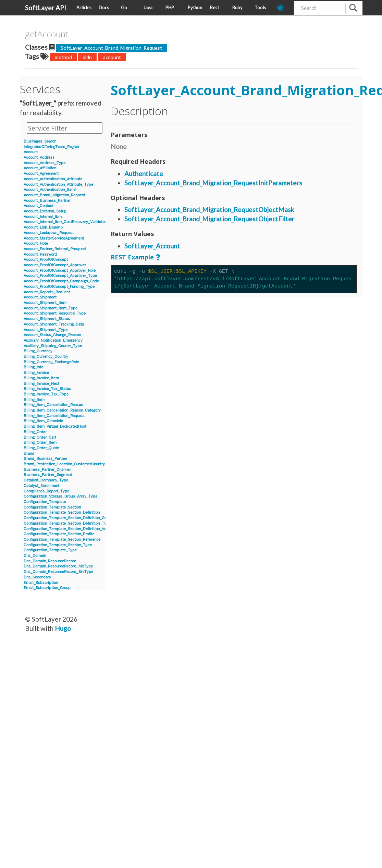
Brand (29, 454)
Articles (84, 8)
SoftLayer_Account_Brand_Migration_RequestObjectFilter (209, 219)
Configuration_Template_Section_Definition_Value (67, 529)
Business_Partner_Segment (48, 475)
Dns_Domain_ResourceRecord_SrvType (58, 572)
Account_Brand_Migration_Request (54, 195)
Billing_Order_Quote (41, 448)
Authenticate (144, 174)
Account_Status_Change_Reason (52, 335)
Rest (214, 8)
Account (31, 152)
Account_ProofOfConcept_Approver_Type (60, 276)
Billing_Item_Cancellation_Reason (53, 405)
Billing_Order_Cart (40, 437)
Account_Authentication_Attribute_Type (58, 185)
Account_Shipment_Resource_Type (55, 313)
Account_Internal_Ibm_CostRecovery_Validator (65, 222)
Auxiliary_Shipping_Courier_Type (53, 346)
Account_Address (39, 157)
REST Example (132, 257)
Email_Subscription (41, 583)
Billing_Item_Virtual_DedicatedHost (55, 426)
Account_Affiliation (40, 168)
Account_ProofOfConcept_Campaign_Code (61, 281)
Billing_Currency (38, 351)
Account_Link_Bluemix (44, 227)
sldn (87, 57)
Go (124, 8)
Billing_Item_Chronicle (43, 421)
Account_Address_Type (45, 163)
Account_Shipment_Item (45, 303)
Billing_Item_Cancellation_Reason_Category (62, 410)
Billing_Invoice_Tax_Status (47, 389)
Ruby (237, 8)
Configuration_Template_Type (50, 550)
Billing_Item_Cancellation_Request (54, 416)
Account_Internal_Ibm (43, 217)
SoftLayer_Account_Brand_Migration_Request (111, 48)
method (63, 57)
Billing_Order (35, 432)
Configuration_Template (45, 502)
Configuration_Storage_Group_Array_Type (60, 496)
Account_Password (40, 254)
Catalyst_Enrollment (41, 486)
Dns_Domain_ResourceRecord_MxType (58, 566)
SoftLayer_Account (152, 246)
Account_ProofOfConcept (46, 260)
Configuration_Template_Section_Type (58, 545)
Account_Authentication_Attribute (53, 179)
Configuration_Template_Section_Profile (59, 534)
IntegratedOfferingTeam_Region (51, 147)
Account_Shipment (40, 297)
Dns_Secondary (37, 577)
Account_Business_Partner (47, 201)
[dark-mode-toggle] (283, 8)
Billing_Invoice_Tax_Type (46, 394)
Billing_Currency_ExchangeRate (51, 362)
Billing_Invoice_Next (41, 384)
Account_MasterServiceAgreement (54, 238)
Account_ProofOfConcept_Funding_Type (59, 287)
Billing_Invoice (36, 373)
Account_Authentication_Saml (50, 190)
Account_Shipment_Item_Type (51, 308)
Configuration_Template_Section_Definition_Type (67, 523)
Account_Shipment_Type (46, 330)
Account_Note (36, 243)
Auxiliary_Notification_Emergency (53, 340)
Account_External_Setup (45, 211)
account (112, 57)
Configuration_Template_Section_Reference (62, 540)
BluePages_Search (40, 141)
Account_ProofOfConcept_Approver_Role (60, 271)
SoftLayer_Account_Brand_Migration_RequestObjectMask (209, 210)
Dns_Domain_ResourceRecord (50, 561)
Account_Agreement (41, 174)
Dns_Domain (35, 556)
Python (195, 8)
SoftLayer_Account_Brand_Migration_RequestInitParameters (213, 183)
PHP (170, 8)
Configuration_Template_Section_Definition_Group (68, 518)
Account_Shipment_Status (47, 319)
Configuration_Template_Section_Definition (62, 512)
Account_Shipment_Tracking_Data (54, 324)
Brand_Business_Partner (45, 459)
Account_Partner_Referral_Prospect (55, 249)
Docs (104, 8)
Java (148, 8)
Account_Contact (39, 206)
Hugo (63, 628)
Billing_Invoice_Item (41, 378)
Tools (260, 8)
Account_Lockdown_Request (49, 233)
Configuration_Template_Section (52, 507)
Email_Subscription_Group (47, 588)
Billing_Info (33, 367)
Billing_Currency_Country (46, 357)
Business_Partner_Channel (47, 470)
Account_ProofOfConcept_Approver (55, 265)
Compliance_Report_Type (46, 491)
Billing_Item (34, 400)
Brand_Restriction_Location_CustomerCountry (64, 464)
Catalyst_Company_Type (46, 480)
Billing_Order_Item (40, 443)
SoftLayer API (46, 8)
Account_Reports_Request (47, 292)
